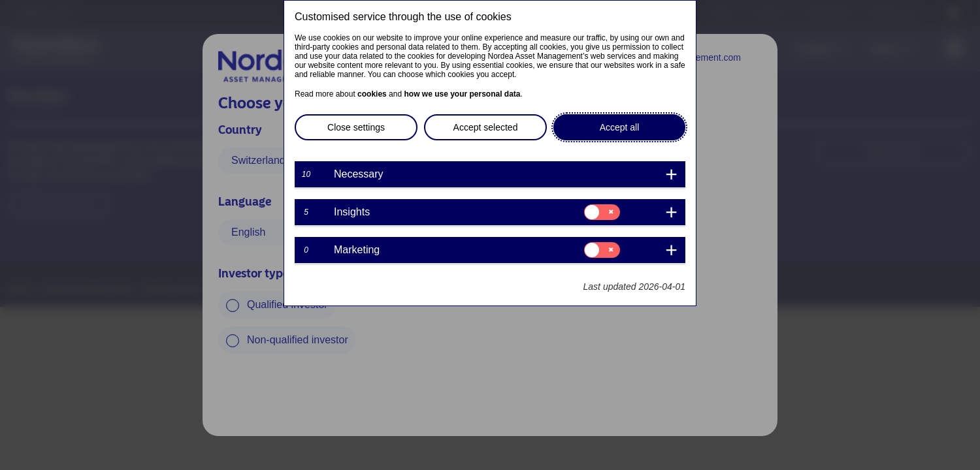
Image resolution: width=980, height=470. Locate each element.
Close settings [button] (356, 127)
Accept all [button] (620, 127)
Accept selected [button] (486, 127)
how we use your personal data (462, 94)
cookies (372, 94)
